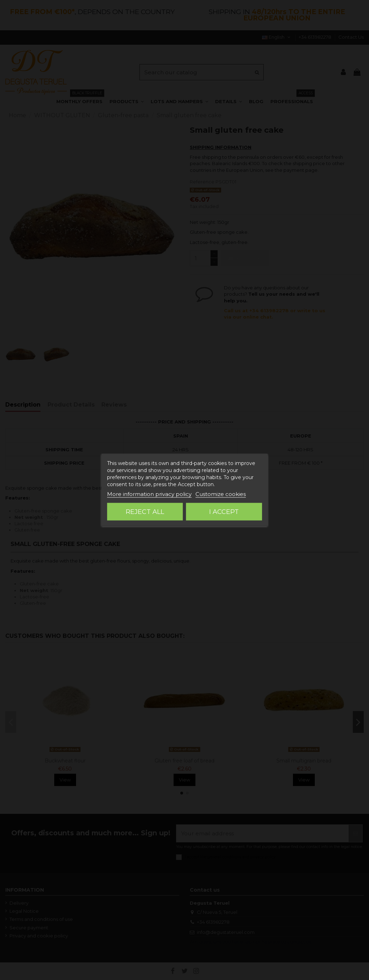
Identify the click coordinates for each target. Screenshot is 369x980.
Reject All (145, 512)
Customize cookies (221, 494)
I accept (224, 512)
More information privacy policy (149, 494)
